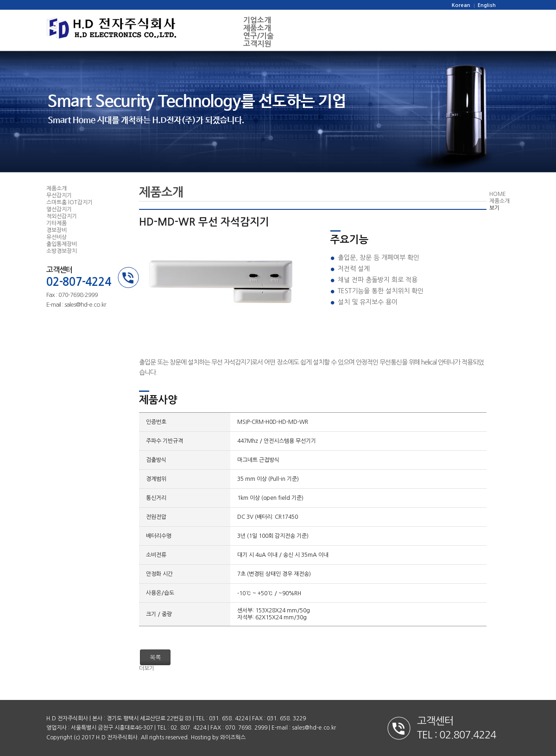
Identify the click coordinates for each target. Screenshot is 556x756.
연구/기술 (259, 36)
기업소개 (257, 20)
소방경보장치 (62, 251)
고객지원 (257, 44)
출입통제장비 (62, 244)
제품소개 (257, 28)
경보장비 (57, 230)
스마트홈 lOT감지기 (69, 202)
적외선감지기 (62, 216)
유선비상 (57, 237)
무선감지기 (59, 195)
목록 (155, 657)
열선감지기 (59, 209)
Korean (461, 5)
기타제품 (57, 223)
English (487, 5)
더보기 (147, 668)
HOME (498, 194)
